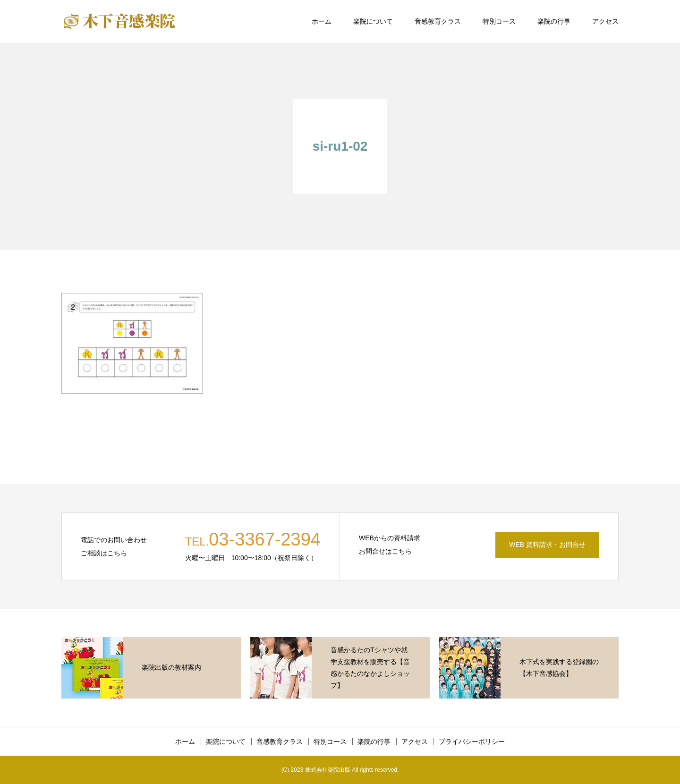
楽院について (373, 21)
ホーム (322, 21)
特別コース (499, 21)
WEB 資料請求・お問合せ (547, 545)
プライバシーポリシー (472, 741)
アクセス (605, 21)
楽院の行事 (554, 21)
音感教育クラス (438, 21)
